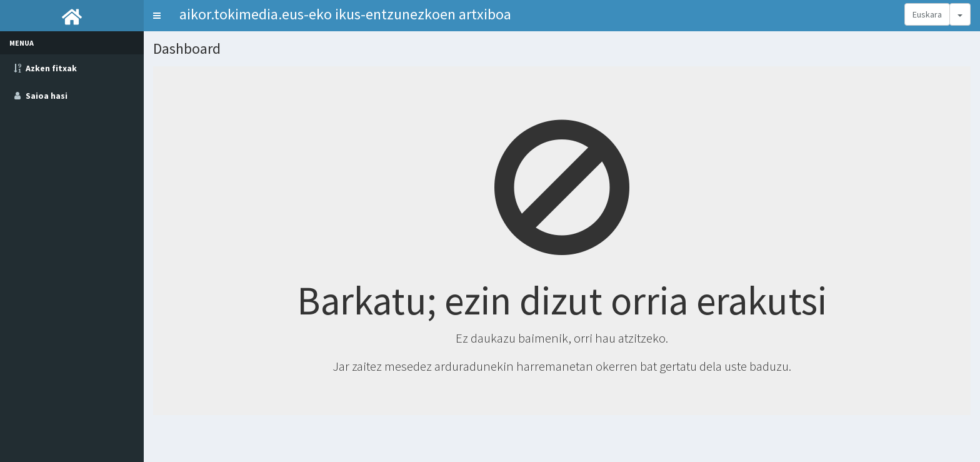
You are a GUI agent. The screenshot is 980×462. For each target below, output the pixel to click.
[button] (157, 16)
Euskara (927, 14)
